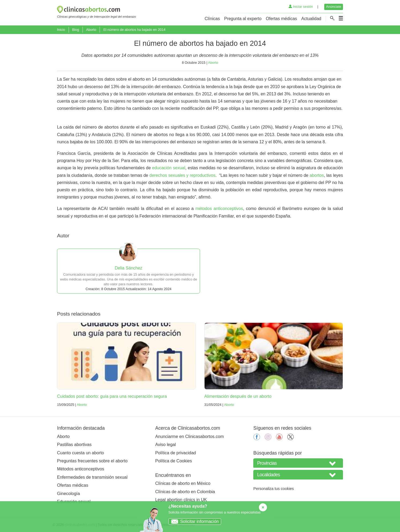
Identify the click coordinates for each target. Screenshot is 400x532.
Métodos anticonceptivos (81, 469)
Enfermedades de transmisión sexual (92, 477)
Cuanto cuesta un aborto (80, 453)
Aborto (91, 30)
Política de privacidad (176, 453)
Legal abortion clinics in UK (181, 500)
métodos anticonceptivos (219, 209)
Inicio (61, 30)
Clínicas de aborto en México (183, 483)
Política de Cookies (174, 461)
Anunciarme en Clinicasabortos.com (190, 437)
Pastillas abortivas (74, 445)
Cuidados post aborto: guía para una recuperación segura (112, 396)
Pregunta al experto (243, 19)
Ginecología (68, 494)
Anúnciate (334, 7)
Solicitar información (194, 521)
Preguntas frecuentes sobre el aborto (92, 461)
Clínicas (212, 19)
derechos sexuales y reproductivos (182, 175)
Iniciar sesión (301, 7)
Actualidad (311, 19)
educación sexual (169, 168)
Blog (76, 30)
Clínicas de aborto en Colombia (185, 492)
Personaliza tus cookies (273, 489)
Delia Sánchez (128, 268)
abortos (317, 175)
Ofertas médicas (281, 19)
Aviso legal (166, 445)
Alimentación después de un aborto (238, 396)
